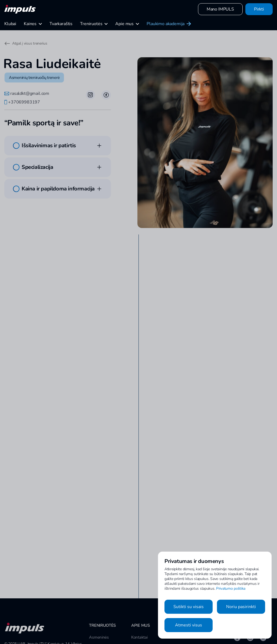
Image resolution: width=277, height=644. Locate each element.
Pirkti (259, 9)
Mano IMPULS (220, 9)
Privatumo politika (231, 588)
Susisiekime (141, 604)
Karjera (137, 623)
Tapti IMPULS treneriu (150, 613)
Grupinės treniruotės (106, 604)
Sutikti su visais (189, 607)
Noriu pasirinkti (241, 607)
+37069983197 (22, 102)
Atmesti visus (189, 625)
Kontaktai (139, 594)
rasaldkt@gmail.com (27, 93)
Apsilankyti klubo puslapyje (58, 497)
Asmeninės (99, 594)
